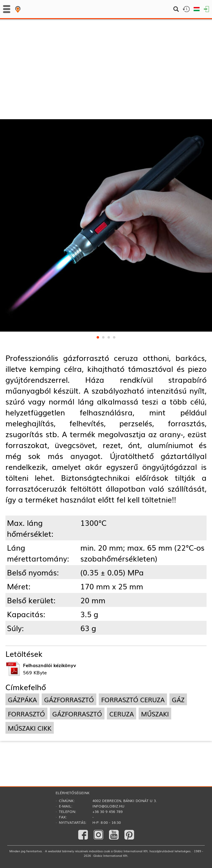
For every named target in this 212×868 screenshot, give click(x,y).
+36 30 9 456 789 (108, 811)
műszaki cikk (30, 728)
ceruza (122, 714)
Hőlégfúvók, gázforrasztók (108, 65)
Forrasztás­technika (36, 53)
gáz (178, 699)
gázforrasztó (69, 699)
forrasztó (26, 714)
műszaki (155, 714)
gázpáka (22, 699)
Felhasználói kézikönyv (50, 665)
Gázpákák (89, 53)
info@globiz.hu (108, 806)
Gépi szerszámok (32, 65)
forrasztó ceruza (133, 699)
